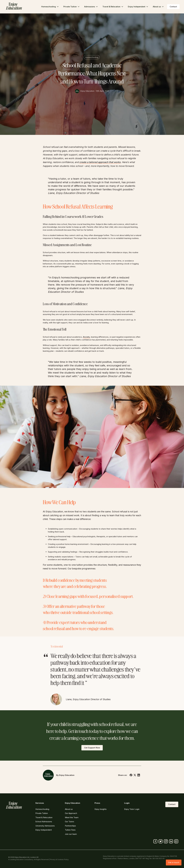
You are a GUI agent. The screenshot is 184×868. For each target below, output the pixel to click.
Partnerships (70, 826)
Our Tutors (70, 822)
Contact (173, 7)
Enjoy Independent (44, 830)
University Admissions (45, 826)
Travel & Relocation (44, 817)
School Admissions (44, 822)
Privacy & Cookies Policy (59, 859)
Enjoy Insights (101, 809)
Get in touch (174, 862)
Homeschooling (92, 57)
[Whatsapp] (176, 841)
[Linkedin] (171, 841)
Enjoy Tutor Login (132, 809)
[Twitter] (161, 841)
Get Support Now (92, 748)
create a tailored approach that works (100, 162)
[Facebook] (155, 841)
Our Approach (71, 813)
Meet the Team (72, 817)
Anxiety (86, 337)
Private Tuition (42, 813)
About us (69, 809)
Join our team (71, 834)
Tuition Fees (70, 830)
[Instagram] (166, 841)
